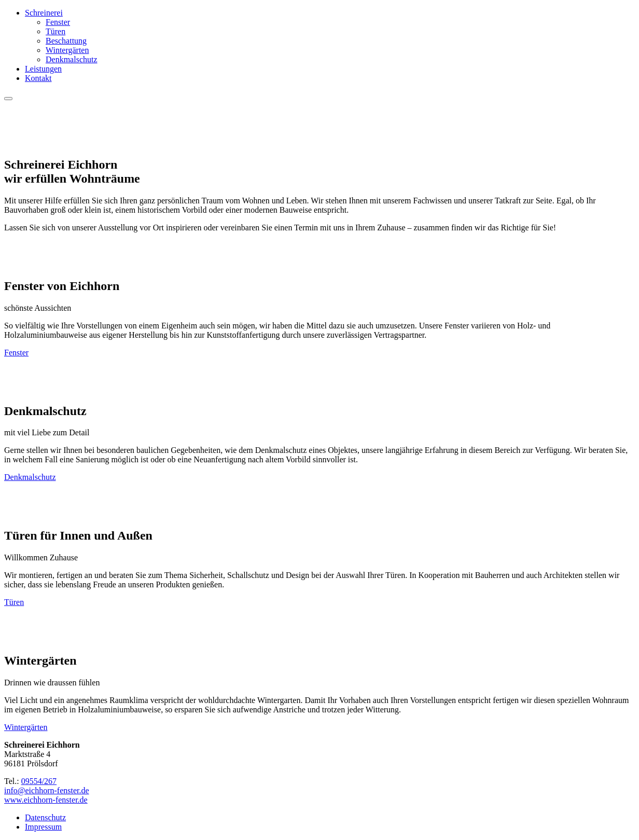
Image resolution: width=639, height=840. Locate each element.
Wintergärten (67, 50)
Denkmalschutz (72, 59)
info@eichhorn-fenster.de (47, 790)
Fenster (58, 22)
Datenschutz (45, 817)
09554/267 (39, 781)
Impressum (43, 827)
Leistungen (43, 69)
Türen (55, 31)
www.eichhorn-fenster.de (46, 800)
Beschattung (66, 41)
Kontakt (38, 78)
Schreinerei (44, 13)
